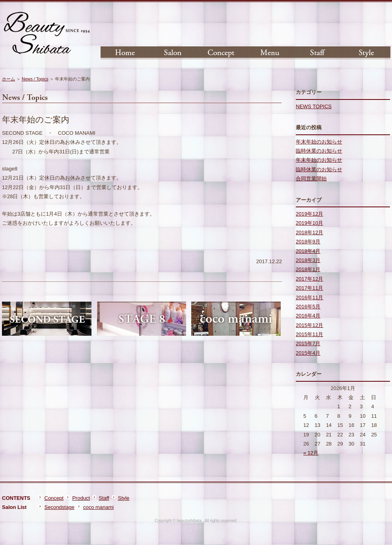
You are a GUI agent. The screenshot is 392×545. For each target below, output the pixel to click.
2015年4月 (308, 353)
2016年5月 (308, 307)
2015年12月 (309, 325)
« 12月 (311, 453)
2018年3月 (308, 260)
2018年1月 (308, 269)
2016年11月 (309, 297)
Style (124, 498)
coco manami (98, 507)
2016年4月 (308, 316)
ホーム (9, 79)
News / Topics (35, 79)
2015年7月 (308, 343)
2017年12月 (309, 279)
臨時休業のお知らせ (319, 151)
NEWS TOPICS (314, 106)
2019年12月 (309, 214)
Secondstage (59, 507)
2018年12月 (309, 232)
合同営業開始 (311, 179)
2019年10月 (309, 223)
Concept (54, 498)
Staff (104, 498)
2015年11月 (309, 334)
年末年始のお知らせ (319, 142)
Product (81, 498)
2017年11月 (309, 288)
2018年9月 (308, 242)
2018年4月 (308, 251)
